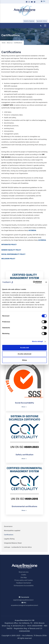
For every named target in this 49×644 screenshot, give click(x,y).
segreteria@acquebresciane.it (23, 600)
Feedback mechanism (24, 583)
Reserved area (24, 572)
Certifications (9, 535)
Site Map (24, 578)
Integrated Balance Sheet (13, 543)
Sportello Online (42, 21)
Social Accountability (24, 403)
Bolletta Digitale (29, 21)
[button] (27, 2)
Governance (8, 527)
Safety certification (24, 455)
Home (4, 43)
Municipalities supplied (12, 531)
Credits (24, 575)
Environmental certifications (24, 506)
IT (44, 4)
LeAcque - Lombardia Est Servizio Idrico (18, 547)
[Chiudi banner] (46, 282)
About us (10, 43)
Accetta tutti (24, 348)
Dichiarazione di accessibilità (24, 586)
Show (23, 407)
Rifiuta (24, 360)
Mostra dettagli (37, 341)
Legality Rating (9, 539)
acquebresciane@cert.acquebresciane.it (24, 605)
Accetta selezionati (24, 354)
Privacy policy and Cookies (24, 580)
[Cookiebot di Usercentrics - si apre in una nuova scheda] (34, 282)
